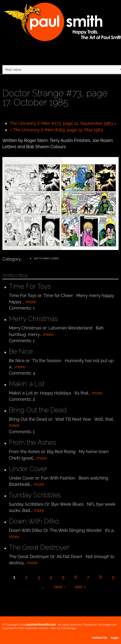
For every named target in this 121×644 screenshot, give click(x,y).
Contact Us (100, 638)
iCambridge (69, 628)
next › (60, 587)
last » (80, 587)
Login (115, 638)
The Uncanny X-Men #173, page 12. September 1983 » (63, 123)
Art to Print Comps (46, 258)
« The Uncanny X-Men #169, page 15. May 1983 (56, 130)
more (31, 302)
